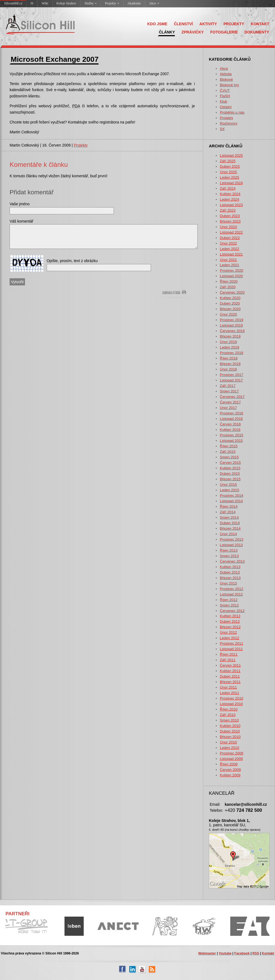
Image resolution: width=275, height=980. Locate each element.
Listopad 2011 (231, 649)
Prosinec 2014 (231, 495)
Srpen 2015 (229, 457)
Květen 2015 (230, 468)
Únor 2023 (228, 227)
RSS (256, 953)
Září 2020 (228, 287)
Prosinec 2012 (231, 589)
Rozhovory (229, 123)
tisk (178, 292)
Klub (224, 101)
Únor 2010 (228, 742)
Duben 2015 (230, 474)
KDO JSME (157, 24)
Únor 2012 (228, 632)
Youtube (225, 953)
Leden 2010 (229, 748)
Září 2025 (228, 161)
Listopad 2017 (231, 380)
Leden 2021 (229, 265)
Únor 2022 (228, 243)
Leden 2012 (229, 638)
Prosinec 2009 (231, 753)
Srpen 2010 (229, 720)
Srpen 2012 (229, 605)
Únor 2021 (228, 260)
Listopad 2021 (231, 254)
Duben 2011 (230, 676)
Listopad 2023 (231, 205)
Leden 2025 (229, 177)
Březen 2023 (230, 221)
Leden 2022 (229, 249)
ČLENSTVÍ (183, 24)
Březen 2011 (230, 682)
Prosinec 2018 (231, 353)
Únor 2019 (228, 342)
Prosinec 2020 (231, 270)
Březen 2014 (230, 528)
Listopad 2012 (231, 594)
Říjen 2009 (229, 764)
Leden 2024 (229, 199)
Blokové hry (229, 85)
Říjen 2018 (229, 358)
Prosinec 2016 (231, 413)
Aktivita (226, 74)
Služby (91, 3)
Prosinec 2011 (231, 643)
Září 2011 (228, 660)
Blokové (226, 79)
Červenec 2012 (232, 611)
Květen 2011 (230, 671)
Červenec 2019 (232, 331)
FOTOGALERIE (224, 32)
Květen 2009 (230, 775)
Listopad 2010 (231, 704)
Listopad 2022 (231, 232)
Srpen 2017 (229, 391)
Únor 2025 (228, 172)
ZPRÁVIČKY (193, 32)
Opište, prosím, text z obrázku (72, 261)
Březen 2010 (230, 737)
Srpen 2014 (229, 517)
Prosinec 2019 (231, 320)
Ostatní (226, 107)
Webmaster (207, 953)
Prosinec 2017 (231, 375)
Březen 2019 (230, 336)
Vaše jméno (20, 204)
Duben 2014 (230, 523)
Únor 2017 (228, 408)
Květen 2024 (230, 194)
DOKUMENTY (257, 32)
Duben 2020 (230, 303)
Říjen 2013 (229, 550)
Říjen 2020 (229, 281)
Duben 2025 (230, 166)
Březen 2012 (230, 627)
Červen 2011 (230, 665)
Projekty (112, 3)
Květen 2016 (230, 430)
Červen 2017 (230, 402)
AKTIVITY (208, 24)
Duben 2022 (230, 238)
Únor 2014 (228, 534)
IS (32, 3)
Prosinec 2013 (231, 539)
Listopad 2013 (231, 545)
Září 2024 (228, 188)
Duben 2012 (230, 621)
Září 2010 (228, 715)
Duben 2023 (230, 216)
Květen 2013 (230, 567)
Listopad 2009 (231, 759)
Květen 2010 (230, 726)
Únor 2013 (228, 583)
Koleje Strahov (66, 3)
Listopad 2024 (231, 183)
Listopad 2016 (231, 419)
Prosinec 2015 (231, 435)
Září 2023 (228, 210)
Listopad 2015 (231, 441)
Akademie (134, 3)
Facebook (242, 953)
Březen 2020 (230, 309)
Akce (154, 3)
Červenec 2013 (232, 561)
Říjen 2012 (229, 600)
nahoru (168, 292)
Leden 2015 (229, 490)
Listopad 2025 (231, 155)
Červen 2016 (230, 424)
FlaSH (225, 96)
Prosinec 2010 (231, 698)
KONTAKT (260, 24)
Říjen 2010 (229, 709)
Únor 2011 (228, 687)
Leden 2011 (229, 693)
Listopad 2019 (231, 325)
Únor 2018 (228, 369)
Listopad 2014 (231, 501)
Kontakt (268, 953)
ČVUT (225, 90)
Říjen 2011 (229, 654)
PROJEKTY (234, 24)
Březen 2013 (230, 578)
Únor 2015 (228, 485)
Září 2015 (228, 452)
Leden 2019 (229, 347)
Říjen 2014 (229, 506)
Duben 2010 (230, 731)
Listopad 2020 (231, 276)
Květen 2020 (230, 298)
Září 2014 (228, 512)
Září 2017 (228, 386)
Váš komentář (21, 221)
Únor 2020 (228, 314)
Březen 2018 (230, 364)
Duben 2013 (230, 572)
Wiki (45, 3)
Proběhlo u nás (232, 112)
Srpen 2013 (229, 556)
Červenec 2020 (232, 292)
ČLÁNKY (167, 32)
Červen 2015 (230, 463)
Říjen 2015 (229, 446)
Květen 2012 (230, 616)
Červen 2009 (230, 770)
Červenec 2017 (232, 397)
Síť (222, 129)
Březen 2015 (230, 479)
